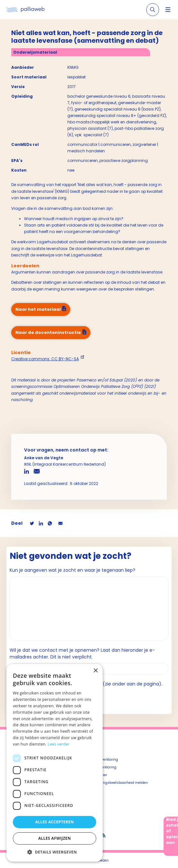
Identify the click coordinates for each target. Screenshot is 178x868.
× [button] (95, 671)
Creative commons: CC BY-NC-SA (45, 359)
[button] (55, 852)
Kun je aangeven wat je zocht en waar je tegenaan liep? (72, 570)
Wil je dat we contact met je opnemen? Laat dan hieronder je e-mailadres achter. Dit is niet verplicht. (82, 653)
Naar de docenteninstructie (48, 332)
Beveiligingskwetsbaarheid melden (119, 783)
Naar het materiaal (38, 309)
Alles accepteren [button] (55, 822)
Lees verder (59, 744)
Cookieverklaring (103, 767)
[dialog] (55, 763)
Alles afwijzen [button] (55, 838)
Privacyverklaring (104, 760)
